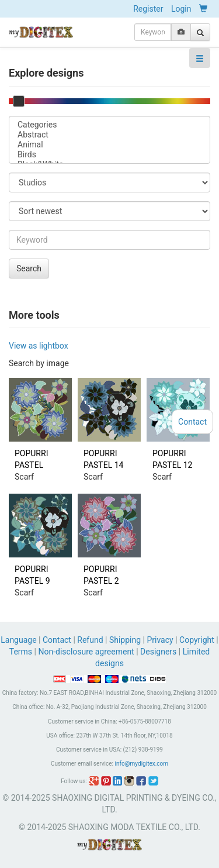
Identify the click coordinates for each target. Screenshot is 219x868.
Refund (90, 640)
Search (29, 268)
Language (20, 640)
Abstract (109, 135)
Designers (158, 652)
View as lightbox (39, 346)
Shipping (125, 640)
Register (148, 9)
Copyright (197, 640)
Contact (57, 640)
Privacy (160, 640)
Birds (109, 155)
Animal (109, 145)
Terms (21, 652)
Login (181, 9)
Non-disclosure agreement (86, 652)
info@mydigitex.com (141, 764)
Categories (109, 125)
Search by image (39, 363)
